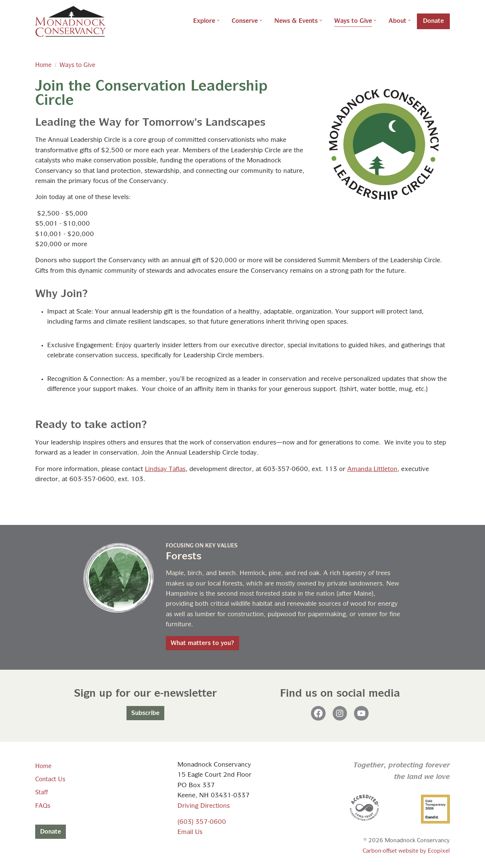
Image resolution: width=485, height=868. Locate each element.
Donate (51, 832)
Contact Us (50, 779)
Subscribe (145, 713)
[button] (206, 21)
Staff (42, 792)
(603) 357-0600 (202, 822)
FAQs (43, 806)
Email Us (190, 832)
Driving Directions (204, 806)
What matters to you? (202, 643)
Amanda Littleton (372, 469)
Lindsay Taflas (165, 469)
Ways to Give (77, 65)
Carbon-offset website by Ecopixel (406, 851)
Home (43, 65)
